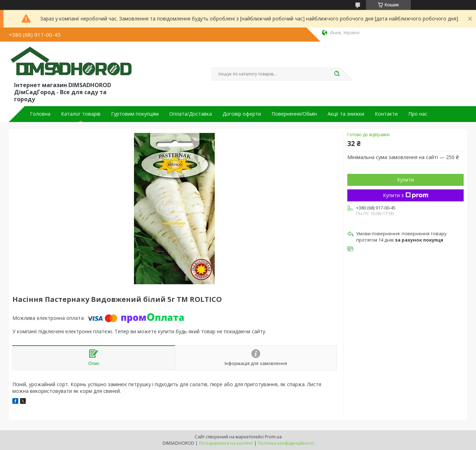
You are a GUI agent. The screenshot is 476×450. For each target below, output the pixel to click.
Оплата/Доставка (191, 114)
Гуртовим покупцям (135, 114)
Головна (40, 114)
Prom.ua (273, 437)
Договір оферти (242, 114)
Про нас (418, 114)
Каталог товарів (81, 114)
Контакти (386, 114)
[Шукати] (337, 74)
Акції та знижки (346, 114)
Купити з (406, 195)
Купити (405, 180)
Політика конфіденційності (286, 443)
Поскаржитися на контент (226, 443)
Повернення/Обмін (294, 114)
